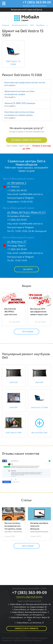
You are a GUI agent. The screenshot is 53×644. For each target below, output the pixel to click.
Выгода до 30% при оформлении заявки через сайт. (39, 312)
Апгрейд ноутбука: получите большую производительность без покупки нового (40, 530)
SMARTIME (19, 640)
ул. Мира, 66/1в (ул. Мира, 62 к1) (26, 212)
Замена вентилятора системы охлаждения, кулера (19, 93)
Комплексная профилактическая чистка (25, 82)
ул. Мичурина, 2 (17, 183)
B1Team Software (33, 640)
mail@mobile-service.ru (31, 194)
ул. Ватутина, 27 (17, 241)
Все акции (26, 332)
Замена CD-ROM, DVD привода (20, 103)
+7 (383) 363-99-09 (37, 2)
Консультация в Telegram (21, 198)
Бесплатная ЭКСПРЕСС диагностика (11, 312)
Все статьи (26, 546)
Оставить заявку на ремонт (26, 140)
